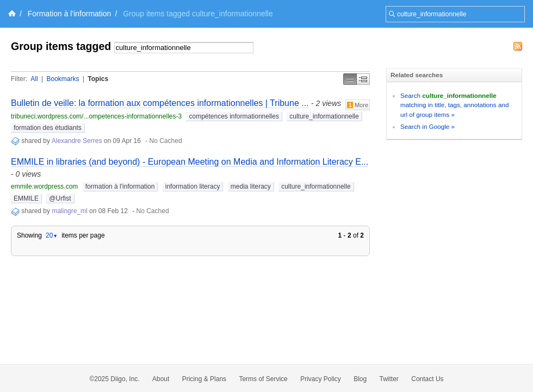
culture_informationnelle (324, 116)
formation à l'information (120, 186)
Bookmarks (63, 79)
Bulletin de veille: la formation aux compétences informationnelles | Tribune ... (160, 103)
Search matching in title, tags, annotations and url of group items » (454, 105)
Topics (98, 79)
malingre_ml (70, 211)
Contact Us (427, 379)
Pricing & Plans (204, 379)
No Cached (166, 141)
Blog (360, 379)
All (34, 79)
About (161, 379)
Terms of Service (263, 379)
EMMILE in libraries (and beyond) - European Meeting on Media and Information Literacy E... (190, 162)
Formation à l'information (70, 14)
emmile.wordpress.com (44, 186)
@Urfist (60, 198)
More (358, 105)
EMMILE (26, 198)
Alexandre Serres (77, 141)
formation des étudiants (48, 128)
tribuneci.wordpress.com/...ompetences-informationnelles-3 (96, 116)
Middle (363, 79)
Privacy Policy (321, 379)
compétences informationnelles (234, 116)
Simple (350, 79)
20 (52, 235)
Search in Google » (427, 126)
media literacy (251, 186)
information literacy (193, 186)
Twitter (389, 379)
